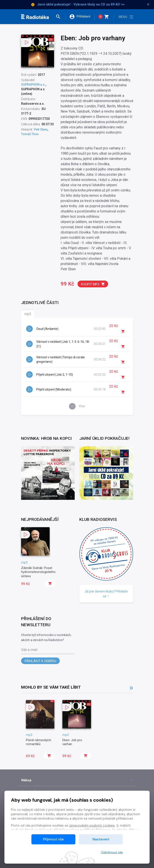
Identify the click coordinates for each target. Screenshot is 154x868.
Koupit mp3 (93, 284)
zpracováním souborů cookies (92, 826)
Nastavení (101, 839)
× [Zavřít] (148, 4)
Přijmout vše (53, 839)
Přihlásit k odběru (40, 661)
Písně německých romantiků (39, 742)
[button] (60, 17)
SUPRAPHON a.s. (33, 85)
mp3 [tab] (28, 314)
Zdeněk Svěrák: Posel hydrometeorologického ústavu (38, 572)
